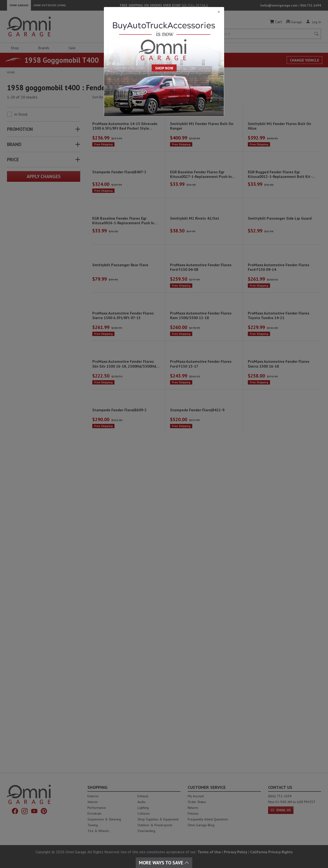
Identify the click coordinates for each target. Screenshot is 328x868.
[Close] (164, 12)
